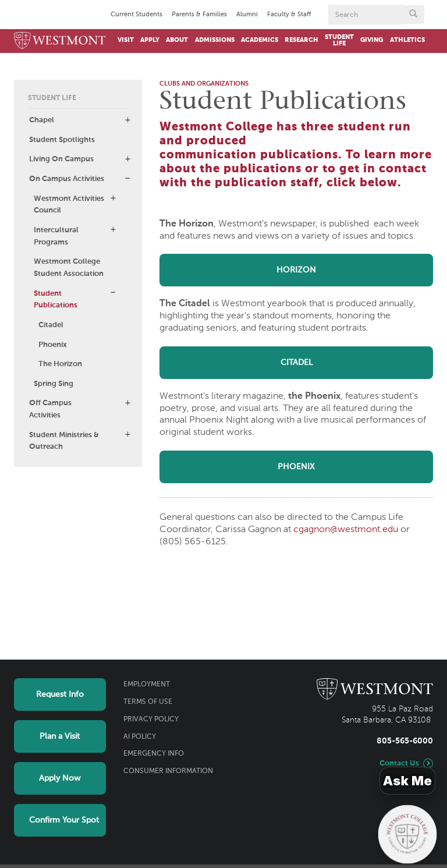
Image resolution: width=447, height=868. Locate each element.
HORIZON (296, 270)
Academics (260, 40)
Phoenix (53, 345)
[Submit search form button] (413, 15)
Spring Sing (54, 384)
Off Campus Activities (50, 409)
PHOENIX (296, 467)
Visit (126, 40)
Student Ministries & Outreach (64, 441)
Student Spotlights (62, 140)
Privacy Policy (151, 720)
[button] (127, 120)
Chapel (42, 120)
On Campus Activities (67, 179)
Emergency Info (154, 754)
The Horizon (60, 364)
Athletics (407, 40)
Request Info (60, 695)
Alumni (247, 15)
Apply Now (60, 778)
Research (301, 40)
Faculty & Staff (289, 15)
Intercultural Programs (56, 236)
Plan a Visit (60, 736)
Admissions (215, 40)
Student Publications (56, 300)
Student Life (339, 40)
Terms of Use (148, 702)
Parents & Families (199, 15)
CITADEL (297, 363)
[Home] (60, 41)
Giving (372, 40)
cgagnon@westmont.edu (346, 530)
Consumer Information (168, 771)
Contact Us (399, 764)
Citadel (51, 325)
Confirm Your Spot (64, 820)
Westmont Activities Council (69, 205)
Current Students (136, 15)
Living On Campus (61, 159)
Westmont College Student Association (69, 268)
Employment (147, 685)
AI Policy (140, 737)
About (177, 40)
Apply (150, 40)
